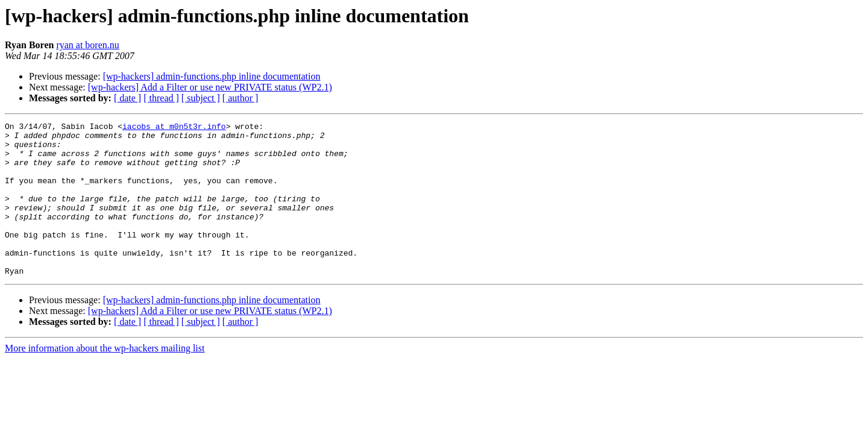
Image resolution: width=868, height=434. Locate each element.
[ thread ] (161, 98)
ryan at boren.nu (87, 45)
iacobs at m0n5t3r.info (174, 128)
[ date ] (127, 98)
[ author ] (241, 98)
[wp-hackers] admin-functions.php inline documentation (212, 76)
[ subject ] (201, 98)
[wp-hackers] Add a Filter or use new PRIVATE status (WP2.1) (210, 87)
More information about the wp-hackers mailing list (105, 379)
